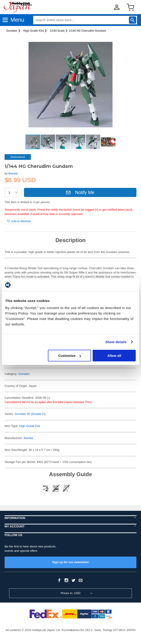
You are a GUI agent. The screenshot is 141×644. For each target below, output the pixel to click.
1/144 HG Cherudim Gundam (87, 31)
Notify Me (80, 192)
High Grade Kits (34, 31)
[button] (128, 43)
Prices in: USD (71, 593)
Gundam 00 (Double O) (30, 414)
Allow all (114, 356)
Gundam (12, 31)
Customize (70, 356)
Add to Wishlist (19, 221)
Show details (116, 342)
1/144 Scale (57, 31)
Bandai (13, 173)
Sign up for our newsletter (70, 562)
